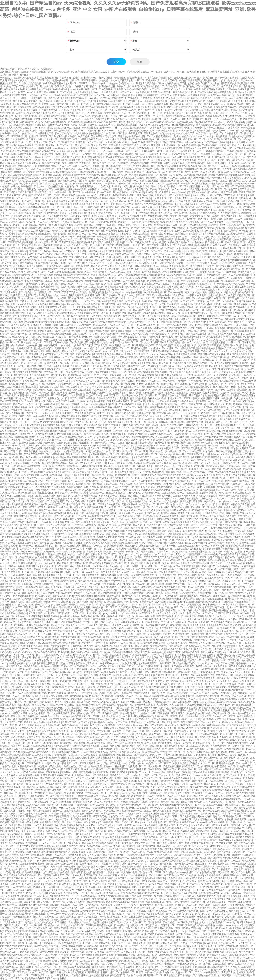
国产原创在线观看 (229, 110)
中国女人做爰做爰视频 (95, 340)
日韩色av (62, 961)
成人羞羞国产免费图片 (214, 805)
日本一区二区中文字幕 (144, 481)
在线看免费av (51, 608)
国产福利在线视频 (209, 145)
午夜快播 (92, 189)
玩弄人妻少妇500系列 (180, 775)
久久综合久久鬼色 (89, 493)
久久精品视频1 (65, 219)
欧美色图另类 (244, 917)
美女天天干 (87, 178)
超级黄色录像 (142, 307)
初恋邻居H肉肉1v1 (110, 663)
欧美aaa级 (21, 428)
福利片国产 (149, 949)
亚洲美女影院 (40, 166)
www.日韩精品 (173, 254)
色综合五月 (25, 398)
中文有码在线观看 (217, 95)
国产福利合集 (163, 478)
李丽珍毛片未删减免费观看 (241, 228)
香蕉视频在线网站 (76, 98)
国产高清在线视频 (146, 552)
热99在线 (95, 746)
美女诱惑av (127, 396)
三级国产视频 (84, 702)
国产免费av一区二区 (128, 343)
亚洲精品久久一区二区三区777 (64, 575)
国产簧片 (175, 343)
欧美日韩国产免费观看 (227, 613)
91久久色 (16, 257)
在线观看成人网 (229, 139)
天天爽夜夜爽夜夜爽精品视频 (237, 475)
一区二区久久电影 (18, 978)
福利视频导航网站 (173, 484)
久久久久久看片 (125, 716)
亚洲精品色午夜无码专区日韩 (132, 304)
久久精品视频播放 (218, 619)
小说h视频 (27, 369)
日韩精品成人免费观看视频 (217, 240)
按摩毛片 (179, 669)
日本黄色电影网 (211, 139)
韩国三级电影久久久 (48, 363)
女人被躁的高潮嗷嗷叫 (127, 357)
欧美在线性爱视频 (221, 711)
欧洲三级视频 (39, 195)
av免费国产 (78, 86)
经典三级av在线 (101, 116)
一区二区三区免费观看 (84, 764)
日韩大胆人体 (204, 917)
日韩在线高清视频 (246, 796)
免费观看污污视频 (53, 245)
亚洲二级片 (149, 451)
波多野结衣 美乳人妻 (32, 513)
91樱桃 (171, 242)
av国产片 (184, 225)
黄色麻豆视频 (63, 560)
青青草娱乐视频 (208, 431)
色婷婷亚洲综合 (61, 640)
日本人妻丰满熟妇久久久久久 (237, 178)
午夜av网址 (250, 278)
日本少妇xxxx (41, 187)
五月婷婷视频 (56, 628)
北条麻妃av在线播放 (108, 154)
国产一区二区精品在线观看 (205, 734)
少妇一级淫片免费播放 (228, 78)
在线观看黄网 (84, 328)
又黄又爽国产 (113, 269)
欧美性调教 (157, 163)
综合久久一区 (66, 731)
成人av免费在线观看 (180, 778)
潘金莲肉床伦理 (192, 652)
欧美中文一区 (7, 216)
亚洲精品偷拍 (125, 160)
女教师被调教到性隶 (158, 216)
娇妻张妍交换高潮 (43, 119)
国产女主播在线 (185, 122)
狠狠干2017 (157, 967)
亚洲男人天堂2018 (66, 169)
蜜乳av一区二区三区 (90, 151)
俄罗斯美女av (216, 293)
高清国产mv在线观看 (125, 684)
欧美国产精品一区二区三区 (76, 722)
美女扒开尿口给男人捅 (74, 195)
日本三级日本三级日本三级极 (19, 192)
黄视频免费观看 (219, 746)
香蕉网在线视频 (59, 393)
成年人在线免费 (99, 819)
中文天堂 (206, 855)
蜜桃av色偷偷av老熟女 (57, 351)
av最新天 (69, 628)
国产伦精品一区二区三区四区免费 (88, 640)
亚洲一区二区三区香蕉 (12, 136)
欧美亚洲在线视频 (242, 493)
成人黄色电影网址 (131, 363)
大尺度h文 (40, 793)
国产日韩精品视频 (229, 134)
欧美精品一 (96, 728)
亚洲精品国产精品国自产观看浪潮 (174, 481)
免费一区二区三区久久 (79, 83)
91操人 (143, 257)
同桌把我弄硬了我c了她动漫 (38, 101)
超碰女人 (217, 817)
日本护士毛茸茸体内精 (152, 248)
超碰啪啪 (41, 696)
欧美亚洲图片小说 (230, 346)
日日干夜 (34, 590)
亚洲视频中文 (26, 431)
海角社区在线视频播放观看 (56, 131)
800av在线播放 (8, 758)
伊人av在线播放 (70, 369)
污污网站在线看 (15, 587)
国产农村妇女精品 (147, 890)
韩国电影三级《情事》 (34, 834)
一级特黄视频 (29, 493)
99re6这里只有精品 (76, 658)
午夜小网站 (224, 213)
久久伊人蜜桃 (207, 266)
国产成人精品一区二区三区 (106, 163)
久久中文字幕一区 (242, 914)
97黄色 (71, 555)
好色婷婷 (42, 766)
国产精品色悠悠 (195, 366)
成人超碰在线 (161, 637)
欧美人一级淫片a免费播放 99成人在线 (160, 549)
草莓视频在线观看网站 (235, 337)
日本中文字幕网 (103, 104)
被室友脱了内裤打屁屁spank (150, 281)
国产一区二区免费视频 (122, 454)
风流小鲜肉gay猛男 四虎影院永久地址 (52, 390)
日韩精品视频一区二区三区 (49, 396)
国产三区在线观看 (71, 769)
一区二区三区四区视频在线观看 (17, 242)
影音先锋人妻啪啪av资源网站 (100, 219)
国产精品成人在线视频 (187, 348)
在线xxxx (225, 393)
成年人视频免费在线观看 (76, 519)
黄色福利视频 (74, 557)
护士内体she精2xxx (204, 390)
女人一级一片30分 (88, 222)
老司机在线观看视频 (24, 263)
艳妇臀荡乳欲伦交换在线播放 (16, 151)
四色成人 (147, 596)
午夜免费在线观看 (29, 381)
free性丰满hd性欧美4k (134, 228)
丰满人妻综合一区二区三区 (200, 613)
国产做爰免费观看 (80, 819)
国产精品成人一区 (215, 242)
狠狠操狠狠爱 (135, 393)
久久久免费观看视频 (113, 546)
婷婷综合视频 (106, 693)
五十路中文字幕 (17, 937)
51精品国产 (41, 555)
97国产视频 (179, 811)
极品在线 (143, 899)
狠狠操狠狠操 (159, 728)
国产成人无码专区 (212, 178)
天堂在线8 (29, 490)
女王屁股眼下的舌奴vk (25, 148)
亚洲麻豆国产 (178, 713)
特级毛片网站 (170, 867)
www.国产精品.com (214, 437)
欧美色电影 (136, 431)
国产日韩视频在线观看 (183, 478)
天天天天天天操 (200, 846)
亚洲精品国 (176, 557)
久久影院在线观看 (156, 287)
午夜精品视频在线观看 (33, 440)
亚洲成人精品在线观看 (204, 761)
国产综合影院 (212, 83)
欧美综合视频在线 (49, 731)
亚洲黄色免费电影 (186, 125)
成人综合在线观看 (236, 234)
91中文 (78, 284)
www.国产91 (39, 128)
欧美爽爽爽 (206, 307)
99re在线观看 (119, 790)
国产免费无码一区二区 (135, 766)
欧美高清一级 (138, 507)
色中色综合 (80, 125)
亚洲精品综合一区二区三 (171, 578)
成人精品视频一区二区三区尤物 (160, 210)
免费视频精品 (100, 784)
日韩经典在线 (33, 204)
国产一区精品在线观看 (244, 628)
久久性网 (25, 525)
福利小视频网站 (124, 219)
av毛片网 (185, 248)
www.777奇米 (121, 802)
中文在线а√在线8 (52, 725)
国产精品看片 (64, 814)
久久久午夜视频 (141, 92)
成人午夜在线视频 (104, 893)
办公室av (176, 566)
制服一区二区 (8, 743)
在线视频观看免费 (150, 340)
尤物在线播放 (192, 537)
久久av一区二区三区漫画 (123, 643)
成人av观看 (92, 613)
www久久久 (126, 290)
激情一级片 (41, 201)
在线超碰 (28, 351)
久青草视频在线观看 (186, 655)
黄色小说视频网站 (170, 896)
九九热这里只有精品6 (197, 251)
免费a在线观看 (234, 719)
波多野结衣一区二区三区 (44, 366)
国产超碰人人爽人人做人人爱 (171, 949)
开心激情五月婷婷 (169, 920)
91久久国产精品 (149, 319)
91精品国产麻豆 (176, 142)
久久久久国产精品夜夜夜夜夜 (169, 369)
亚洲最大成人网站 (22, 537)
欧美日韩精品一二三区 (107, 699)
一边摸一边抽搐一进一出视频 (138, 566)
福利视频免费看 (31, 387)
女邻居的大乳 (85, 581)
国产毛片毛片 (102, 643)
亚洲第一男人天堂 (184, 390)
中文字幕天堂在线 (234, 222)
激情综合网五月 (148, 937)
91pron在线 (187, 640)
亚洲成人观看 (235, 95)
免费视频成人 (182, 731)
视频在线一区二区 (113, 649)
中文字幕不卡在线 (66, 401)
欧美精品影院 (139, 749)
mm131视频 (89, 348)
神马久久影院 (122, 128)
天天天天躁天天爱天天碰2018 (29, 531)
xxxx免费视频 (103, 98)
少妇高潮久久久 (119, 119)
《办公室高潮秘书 (126, 911)
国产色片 (24, 870)
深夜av (123, 434)
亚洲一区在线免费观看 (31, 443)
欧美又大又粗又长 (33, 719)
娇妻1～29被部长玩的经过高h (70, 451)
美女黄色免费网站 (67, 384)
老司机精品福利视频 (32, 228)
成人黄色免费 (160, 198)
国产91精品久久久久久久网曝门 (126, 210)
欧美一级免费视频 (203, 107)
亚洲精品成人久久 (80, 920)
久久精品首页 (31, 86)
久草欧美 (195, 443)
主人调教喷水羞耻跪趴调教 (81, 537)
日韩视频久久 (89, 937)
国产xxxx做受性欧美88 (56, 260)
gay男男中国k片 (72, 499)
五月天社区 (217, 522)
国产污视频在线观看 (90, 846)
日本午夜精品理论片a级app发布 (60, 237)
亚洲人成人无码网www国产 (188, 78)
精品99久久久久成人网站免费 (63, 846)
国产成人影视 (124, 502)
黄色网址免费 (20, 372)
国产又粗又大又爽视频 (158, 507)
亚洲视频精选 (160, 640)
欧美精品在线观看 (96, 401)
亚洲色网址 (220, 151)
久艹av (82, 101)
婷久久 (208, 531)
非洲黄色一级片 (91, 375)
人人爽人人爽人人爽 (67, 151)
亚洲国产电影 (53, 949)
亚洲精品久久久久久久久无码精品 (113, 572)
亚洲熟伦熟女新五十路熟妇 (140, 443)
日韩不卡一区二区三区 (172, 925)
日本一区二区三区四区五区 (234, 113)
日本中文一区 (25, 390)
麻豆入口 (151, 401)
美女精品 (237, 737)
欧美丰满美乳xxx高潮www (127, 260)
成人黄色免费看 (175, 275)
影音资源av (204, 881)
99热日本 (74, 861)
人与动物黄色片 (46, 923)
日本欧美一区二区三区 (66, 101)
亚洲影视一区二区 (154, 976)
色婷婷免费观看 (34, 346)
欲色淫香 (193, 708)
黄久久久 (216, 722)
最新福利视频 (108, 973)
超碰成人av (202, 923)
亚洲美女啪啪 (180, 663)
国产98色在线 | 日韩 (51, 475)
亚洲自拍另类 (219, 157)
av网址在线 (34, 593)
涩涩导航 (52, 216)
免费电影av (234, 596)
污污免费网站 (203, 428)
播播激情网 (172, 587)
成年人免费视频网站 (138, 964)
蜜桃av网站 (183, 181)
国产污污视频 (187, 287)
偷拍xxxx (239, 331)
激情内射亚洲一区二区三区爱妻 (197, 151)
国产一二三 (80, 752)
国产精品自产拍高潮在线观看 (101, 86)
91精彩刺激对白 (164, 295)
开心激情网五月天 (236, 157)
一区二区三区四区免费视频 (227, 181)
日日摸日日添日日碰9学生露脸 (161, 269)
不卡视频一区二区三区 (71, 675)
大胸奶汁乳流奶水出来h (145, 231)
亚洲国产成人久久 (36, 310)
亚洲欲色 (241, 195)
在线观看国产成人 (55, 784)
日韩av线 (91, 98)
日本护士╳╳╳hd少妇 (67, 493)
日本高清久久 (139, 943)
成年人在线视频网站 (224, 531)
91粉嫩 (47, 602)
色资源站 (225, 363)
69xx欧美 (186, 184)
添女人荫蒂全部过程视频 (238, 122)
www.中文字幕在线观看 (162, 655)
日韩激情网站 (51, 887)
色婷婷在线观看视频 (123, 195)
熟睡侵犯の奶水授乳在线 (104, 275)
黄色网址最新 (135, 814)
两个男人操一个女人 (72, 422)
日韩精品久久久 (17, 222)
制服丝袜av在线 (133, 172)
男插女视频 (32, 843)
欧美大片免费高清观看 (94, 460)
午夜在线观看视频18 (28, 522)
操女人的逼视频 (39, 572)
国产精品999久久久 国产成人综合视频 (141, 145)
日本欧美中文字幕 (146, 413)
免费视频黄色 (103, 119)
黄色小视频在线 (165, 260)
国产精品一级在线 (117, 216)
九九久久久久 (244, 758)
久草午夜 (171, 148)
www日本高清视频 (65, 705)
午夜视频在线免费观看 (190, 269)
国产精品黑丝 (105, 525)
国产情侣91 (19, 284)
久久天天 (18, 608)
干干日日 (209, 328)
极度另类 (246, 410)
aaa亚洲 (22, 357)
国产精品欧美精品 (117, 366)
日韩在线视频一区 (183, 719)
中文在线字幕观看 (210, 393)
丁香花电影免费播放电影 (241, 546)
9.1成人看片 (62, 337)
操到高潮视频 (148, 625)
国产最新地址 (172, 248)
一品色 (140, 460)
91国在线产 (134, 142)
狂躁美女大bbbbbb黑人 (13, 172)
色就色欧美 (185, 201)
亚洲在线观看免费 (23, 107)
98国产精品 (169, 940)
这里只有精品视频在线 (137, 546)
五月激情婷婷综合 (119, 772)
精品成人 (53, 201)
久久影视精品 (26, 510)
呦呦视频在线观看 (42, 811)
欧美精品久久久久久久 (231, 101)
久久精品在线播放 (241, 166)
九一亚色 (214, 134)
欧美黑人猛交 (231, 507)
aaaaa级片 (147, 758)
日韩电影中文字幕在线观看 (102, 198)
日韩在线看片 (145, 98)
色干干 (181, 83)
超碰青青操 (50, 449)
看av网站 (164, 516)
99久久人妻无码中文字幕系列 (141, 449)
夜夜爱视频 (38, 619)
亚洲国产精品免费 (225, 819)
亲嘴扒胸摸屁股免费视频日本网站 (62, 428)
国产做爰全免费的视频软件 (14, 407)
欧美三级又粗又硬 (189, 681)
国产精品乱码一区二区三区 (92, 95)
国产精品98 (50, 925)
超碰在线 (128, 652)
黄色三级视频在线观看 (47, 469)
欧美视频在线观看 (149, 181)
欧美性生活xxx (23, 690)
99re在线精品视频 (54, 499)
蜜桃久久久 (80, 110)
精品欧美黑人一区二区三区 (156, 284)
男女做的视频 (243, 419)
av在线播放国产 (212, 973)
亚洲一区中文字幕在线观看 (159, 116)
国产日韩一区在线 (60, 222)
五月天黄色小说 (65, 669)
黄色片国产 (136, 772)
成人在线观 (99, 581)
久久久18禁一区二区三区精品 (109, 319)
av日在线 (128, 189)
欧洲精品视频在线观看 (244, 240)
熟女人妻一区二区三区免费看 (156, 298)
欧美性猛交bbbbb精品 (163, 313)
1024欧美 (156, 563)
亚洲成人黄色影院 (124, 178)
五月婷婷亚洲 (13, 248)
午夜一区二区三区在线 (99, 125)
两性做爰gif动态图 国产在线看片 (118, 381)
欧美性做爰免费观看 (11, 834)
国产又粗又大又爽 (138, 493)
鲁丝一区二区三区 (170, 693)
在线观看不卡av (49, 287)
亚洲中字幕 (196, 240)
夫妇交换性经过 (142, 187)
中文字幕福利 (202, 231)
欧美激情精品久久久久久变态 (192, 148)
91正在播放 (83, 534)
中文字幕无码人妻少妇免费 (154, 222)
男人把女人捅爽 (175, 425)
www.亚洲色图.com (172, 272)
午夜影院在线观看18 (186, 737)
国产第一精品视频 (75, 549)
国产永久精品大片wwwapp (57, 410)
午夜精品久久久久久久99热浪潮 (201, 849)
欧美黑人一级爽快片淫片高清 (99, 225)
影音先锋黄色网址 (80, 148)
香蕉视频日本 (32, 504)
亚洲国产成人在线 (164, 852)
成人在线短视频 (17, 393)
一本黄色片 (133, 905)
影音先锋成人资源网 (95, 425)
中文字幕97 (202, 134)
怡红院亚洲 (19, 404)
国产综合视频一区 (56, 316)
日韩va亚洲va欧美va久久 (200, 516)
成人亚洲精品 (183, 437)
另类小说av (26, 549)
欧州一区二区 (208, 764)
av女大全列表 (136, 672)
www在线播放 (121, 734)
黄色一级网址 (16, 116)
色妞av (128, 649)
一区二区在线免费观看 (60, 802)
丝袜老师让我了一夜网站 (61, 125)
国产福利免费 (102, 378)
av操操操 (162, 142)
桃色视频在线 (80, 334)
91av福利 (103, 189)
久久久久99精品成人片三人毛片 (103, 522)
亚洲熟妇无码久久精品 (100, 181)
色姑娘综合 (19, 204)
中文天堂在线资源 (245, 531)
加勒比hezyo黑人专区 (194, 198)
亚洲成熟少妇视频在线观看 (132, 136)
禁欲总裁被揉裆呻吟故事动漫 (84, 946)
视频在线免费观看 (82, 390)
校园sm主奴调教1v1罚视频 (114, 142)
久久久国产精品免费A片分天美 (222, 878)
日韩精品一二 (121, 925)
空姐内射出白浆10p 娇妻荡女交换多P (219, 519)
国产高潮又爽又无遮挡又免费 (28, 425)
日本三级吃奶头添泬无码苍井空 (215, 708)
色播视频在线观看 (163, 740)
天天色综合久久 (79, 157)
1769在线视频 (7, 905)
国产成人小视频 (104, 284)
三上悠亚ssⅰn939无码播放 (85, 887)
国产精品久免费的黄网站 (53, 543)
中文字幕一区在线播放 (157, 834)
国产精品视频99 (186, 728)
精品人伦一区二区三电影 (220, 569)
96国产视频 (72, 466)
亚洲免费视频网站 (178, 328)
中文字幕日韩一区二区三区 (158, 95)
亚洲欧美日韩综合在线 (198, 163)
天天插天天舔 (97, 201)
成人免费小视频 (143, 198)
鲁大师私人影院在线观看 (19, 128)
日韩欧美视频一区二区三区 (155, 151)
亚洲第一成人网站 (121, 437)
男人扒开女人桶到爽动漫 (174, 622)
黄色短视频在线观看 (234, 440)
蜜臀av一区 (137, 837)
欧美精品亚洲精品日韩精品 (111, 628)
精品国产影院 (235, 766)
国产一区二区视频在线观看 (241, 148)
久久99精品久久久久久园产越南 (88, 940)
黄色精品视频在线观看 (239, 354)
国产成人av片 (76, 340)
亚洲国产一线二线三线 (244, 237)
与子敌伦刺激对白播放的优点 (63, 766)
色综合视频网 (160, 242)
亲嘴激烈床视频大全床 (157, 104)
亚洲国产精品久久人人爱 (223, 908)
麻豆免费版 (249, 552)
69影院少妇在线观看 (207, 496)
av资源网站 (180, 855)
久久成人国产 (225, 849)
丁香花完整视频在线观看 (61, 463)
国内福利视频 (61, 407)
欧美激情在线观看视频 (141, 175)
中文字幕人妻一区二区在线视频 (111, 313)
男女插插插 (148, 83)
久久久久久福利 (61, 878)
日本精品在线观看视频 (65, 95)
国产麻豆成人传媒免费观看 (218, 799)
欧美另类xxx (126, 457)
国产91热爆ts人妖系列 (242, 490)
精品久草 (145, 713)
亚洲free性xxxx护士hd (104, 184)
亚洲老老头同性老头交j (133, 908)
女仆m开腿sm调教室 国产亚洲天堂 (195, 958)
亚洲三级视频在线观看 (208, 887)
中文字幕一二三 (147, 125)
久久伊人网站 (245, 145)
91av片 (205, 187)
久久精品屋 (61, 298)
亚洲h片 (22, 290)
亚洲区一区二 (38, 525)
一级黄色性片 (120, 110)
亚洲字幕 (198, 743)
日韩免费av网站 (230, 540)
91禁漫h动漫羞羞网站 (169, 184)
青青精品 (236, 393)
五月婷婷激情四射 (46, 852)
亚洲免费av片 (153, 81)
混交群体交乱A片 (209, 493)
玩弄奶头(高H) (132, 89)
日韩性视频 (237, 278)
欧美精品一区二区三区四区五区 (128, 104)
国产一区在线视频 (220, 566)
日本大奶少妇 (11, 790)
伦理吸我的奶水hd (89, 187)
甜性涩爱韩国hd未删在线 (13, 113)
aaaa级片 (195, 248)
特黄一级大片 (106, 248)
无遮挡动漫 (70, 702)
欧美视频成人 (36, 354)
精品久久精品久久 (222, 914)
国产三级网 (59, 381)
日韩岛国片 (12, 443)
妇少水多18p (241, 398)
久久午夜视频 (31, 110)
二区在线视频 (11, 210)
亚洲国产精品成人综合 (218, 825)
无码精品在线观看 (181, 507)
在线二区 (102, 764)
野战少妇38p (244, 139)
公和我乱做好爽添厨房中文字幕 (216, 348)
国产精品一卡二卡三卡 (219, 166)
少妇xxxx (29, 661)
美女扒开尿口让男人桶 (34, 316)
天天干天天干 (169, 749)
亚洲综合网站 (95, 590)
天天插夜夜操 (75, 213)
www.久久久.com (195, 260)
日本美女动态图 (60, 231)
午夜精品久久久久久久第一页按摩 (108, 134)
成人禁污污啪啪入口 (158, 422)
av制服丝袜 (69, 440)
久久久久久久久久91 (24, 134)
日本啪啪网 (183, 210)
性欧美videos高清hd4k (142, 637)
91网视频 (75, 178)
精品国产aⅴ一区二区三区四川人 (82, 625)
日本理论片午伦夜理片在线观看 (205, 469)
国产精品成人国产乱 (33, 178)
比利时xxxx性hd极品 (98, 478)
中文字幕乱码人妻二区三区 (242, 172)
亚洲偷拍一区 (216, 251)
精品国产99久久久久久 (122, 817)
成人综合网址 (133, 319)
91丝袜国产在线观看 (220, 787)
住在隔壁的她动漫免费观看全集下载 (231, 307)
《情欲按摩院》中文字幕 (157, 666)
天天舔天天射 (64, 728)
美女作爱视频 (36, 372)
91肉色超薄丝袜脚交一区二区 (217, 422)
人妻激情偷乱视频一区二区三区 (142, 628)
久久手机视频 (154, 257)
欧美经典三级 (246, 293)
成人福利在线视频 (199, 787)
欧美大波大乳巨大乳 (128, 937)
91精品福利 (209, 451)
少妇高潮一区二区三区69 (127, 151)
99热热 (231, 151)
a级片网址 (9, 867)
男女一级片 (50, 443)
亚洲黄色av (6, 537)
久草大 (22, 449)
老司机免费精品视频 (135, 287)
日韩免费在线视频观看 (244, 169)
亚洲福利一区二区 (81, 131)
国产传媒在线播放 (47, 434)
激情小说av (54, 263)
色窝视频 (126, 207)
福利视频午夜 (18, 346)
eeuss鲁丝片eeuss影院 (223, 154)
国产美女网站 (224, 678)
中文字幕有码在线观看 (46, 510)
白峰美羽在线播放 (140, 416)
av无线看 (128, 187)
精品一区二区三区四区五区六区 (95, 631)
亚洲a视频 (115, 746)
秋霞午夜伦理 (69, 416)
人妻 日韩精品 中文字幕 (135, 675)
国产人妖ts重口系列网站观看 (154, 343)
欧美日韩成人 (33, 566)
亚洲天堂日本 (245, 272)
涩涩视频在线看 (243, 295)
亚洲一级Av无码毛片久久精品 (143, 864)
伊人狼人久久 (23, 81)
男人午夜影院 (187, 666)
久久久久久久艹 (164, 110)
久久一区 (97, 390)
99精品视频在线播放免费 (182, 428)
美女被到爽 (145, 828)
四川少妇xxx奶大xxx (107, 622)
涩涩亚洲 (117, 451)
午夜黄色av (162, 784)
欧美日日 (14, 301)
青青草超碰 (66, 78)
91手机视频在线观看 (166, 575)
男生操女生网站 (8, 522)
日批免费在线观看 (90, 575)
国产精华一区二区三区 (29, 384)
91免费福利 (189, 484)
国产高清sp (139, 699)
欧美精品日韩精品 (170, 457)
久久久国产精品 (54, 440)
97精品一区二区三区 (151, 89)
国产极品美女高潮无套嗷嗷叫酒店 (223, 466)
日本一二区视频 (221, 504)
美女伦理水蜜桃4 (105, 684)
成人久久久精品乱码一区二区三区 (159, 822)
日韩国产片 (54, 769)
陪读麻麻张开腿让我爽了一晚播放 (39, 225)
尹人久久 (91, 101)
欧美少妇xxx (7, 784)
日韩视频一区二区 (200, 507)
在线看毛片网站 (95, 552)
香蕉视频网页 (118, 976)
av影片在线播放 (149, 366)
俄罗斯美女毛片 (135, 122)
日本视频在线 (195, 313)
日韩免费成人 (200, 628)
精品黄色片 (63, 563)
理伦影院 (119, 89)
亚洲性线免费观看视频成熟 (23, 260)
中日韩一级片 (245, 684)
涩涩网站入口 (101, 210)
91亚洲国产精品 (178, 637)
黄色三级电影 (40, 334)
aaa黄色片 (144, 584)
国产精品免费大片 (30, 475)
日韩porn (97, 328)
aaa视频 (133, 110)
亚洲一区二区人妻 (228, 755)
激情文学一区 (212, 119)
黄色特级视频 (232, 481)
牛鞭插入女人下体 (39, 89)
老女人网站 (151, 743)
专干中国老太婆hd (244, 351)
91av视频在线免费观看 (53, 404)
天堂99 (223, 145)
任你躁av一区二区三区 (60, 166)
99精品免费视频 (240, 678)
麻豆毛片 (171, 122)
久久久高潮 (46, 198)
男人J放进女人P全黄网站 (243, 625)
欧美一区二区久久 (133, 451)
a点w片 (197, 805)
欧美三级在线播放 (165, 437)
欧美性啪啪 (210, 502)
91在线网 (15, 440)
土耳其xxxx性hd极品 (24, 519)
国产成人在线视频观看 (225, 272)
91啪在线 (174, 378)
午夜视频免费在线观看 (227, 472)
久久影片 (219, 122)
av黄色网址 (92, 658)
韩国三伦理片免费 (146, 643)
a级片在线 (54, 325)
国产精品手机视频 (240, 357)
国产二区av (97, 560)
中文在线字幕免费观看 (101, 407)
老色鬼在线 (120, 78)
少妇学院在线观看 (58, 605)
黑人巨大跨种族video (226, 316)
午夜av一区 (113, 852)
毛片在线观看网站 (46, 169)
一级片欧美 (107, 151)
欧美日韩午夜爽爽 (82, 434)
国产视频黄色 (176, 646)
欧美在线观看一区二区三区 (22, 319)
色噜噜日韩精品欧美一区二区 (176, 322)
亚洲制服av (113, 95)
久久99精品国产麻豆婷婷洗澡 (171, 131)
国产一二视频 (54, 195)
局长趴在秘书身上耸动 (40, 234)
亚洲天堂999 (124, 743)
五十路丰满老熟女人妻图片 (129, 557)
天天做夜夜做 (48, 552)
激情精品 (232, 902)
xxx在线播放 (90, 525)
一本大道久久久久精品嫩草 (176, 734)
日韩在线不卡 (41, 758)
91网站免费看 (189, 616)
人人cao (192, 487)
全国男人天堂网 (64, 593)
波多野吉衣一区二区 (21, 334)
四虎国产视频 (7, 219)
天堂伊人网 (109, 463)
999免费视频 (116, 346)
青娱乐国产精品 (243, 163)
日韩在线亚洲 (104, 487)
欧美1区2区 (63, 216)
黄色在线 (206, 870)
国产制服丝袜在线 (154, 537)
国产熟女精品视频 (102, 655)
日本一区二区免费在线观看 (45, 649)
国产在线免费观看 (79, 343)
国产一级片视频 (213, 434)
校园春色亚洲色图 (175, 263)
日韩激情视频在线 (199, 384)
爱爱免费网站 (183, 940)
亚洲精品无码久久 (216, 404)
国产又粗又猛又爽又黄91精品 (35, 231)
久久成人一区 (53, 976)
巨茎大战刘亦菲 (114, 599)
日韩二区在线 (152, 513)
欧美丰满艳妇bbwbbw (56, 375)
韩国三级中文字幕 (207, 284)
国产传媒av (62, 663)
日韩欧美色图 (16, 351)
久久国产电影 (137, 192)
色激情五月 (213, 101)
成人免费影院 (82, 134)
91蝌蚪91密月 (132, 961)
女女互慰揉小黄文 (68, 287)
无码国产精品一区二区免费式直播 (50, 160)
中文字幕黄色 (89, 192)
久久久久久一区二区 (202, 684)
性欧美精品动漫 (111, 328)
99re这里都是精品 (151, 622)
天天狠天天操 (60, 234)
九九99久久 (159, 98)
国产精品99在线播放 (144, 331)
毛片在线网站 (25, 166)
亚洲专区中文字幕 (57, 378)
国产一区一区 (83, 113)
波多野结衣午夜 (138, 690)
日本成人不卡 (123, 605)
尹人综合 (110, 940)
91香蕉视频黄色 (214, 116)
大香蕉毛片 (180, 475)
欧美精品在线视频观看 (140, 372)
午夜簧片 (114, 107)
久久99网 (25, 649)
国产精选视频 (134, 896)
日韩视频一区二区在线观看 (135, 808)
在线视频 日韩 (235, 225)
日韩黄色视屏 (89, 696)
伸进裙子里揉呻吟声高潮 (145, 649)
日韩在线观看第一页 (35, 401)
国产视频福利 (197, 690)
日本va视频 (67, 528)
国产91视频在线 (61, 899)
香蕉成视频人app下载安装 (184, 351)
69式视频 (232, 702)
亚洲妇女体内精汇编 (199, 663)
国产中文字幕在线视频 (99, 437)
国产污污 (185, 293)
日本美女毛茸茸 (182, 360)
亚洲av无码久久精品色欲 (200, 304)
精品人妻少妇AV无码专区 (104, 266)
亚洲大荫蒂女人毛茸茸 (106, 484)
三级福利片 (46, 522)
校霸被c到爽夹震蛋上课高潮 (105, 290)
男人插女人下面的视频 (140, 496)
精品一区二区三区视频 (59, 690)
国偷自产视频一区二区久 (128, 822)
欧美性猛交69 (11, 970)
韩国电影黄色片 (142, 160)
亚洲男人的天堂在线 (120, 513)
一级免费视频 (245, 119)
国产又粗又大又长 (33, 237)
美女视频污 (223, 396)
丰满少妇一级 (91, 78)
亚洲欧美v (246, 502)
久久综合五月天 (225, 86)
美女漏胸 (124, 466)
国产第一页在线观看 (226, 390)
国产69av (149, 852)
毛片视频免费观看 (233, 575)
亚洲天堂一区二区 (33, 608)
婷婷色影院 (97, 113)
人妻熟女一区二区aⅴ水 (41, 95)
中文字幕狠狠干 (68, 796)
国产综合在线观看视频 (217, 142)
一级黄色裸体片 (171, 502)
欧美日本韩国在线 (194, 275)
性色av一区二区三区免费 (192, 587)
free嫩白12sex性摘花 (157, 543)
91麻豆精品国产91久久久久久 (241, 513)
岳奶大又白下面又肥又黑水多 (108, 166)
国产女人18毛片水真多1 (73, 599)
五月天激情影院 (115, 257)
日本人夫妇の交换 (20, 325)
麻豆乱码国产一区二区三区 (242, 752)
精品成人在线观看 (170, 861)
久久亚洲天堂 (85, 325)
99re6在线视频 (50, 181)
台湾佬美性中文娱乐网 (240, 136)
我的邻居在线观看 (204, 122)
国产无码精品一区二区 (110, 228)
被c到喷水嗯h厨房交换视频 (223, 610)
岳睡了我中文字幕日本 (216, 690)
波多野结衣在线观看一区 (53, 504)
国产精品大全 (143, 719)
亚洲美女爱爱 (164, 722)
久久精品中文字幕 (51, 163)
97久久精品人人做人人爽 (155, 172)
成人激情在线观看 (111, 207)
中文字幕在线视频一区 (155, 293)
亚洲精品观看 (227, 287)
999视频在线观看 (91, 160)
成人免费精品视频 (74, 711)
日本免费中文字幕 (120, 637)
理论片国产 (175, 640)
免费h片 (175, 666)
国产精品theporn (195, 475)
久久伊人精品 (36, 613)
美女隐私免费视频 (64, 284)
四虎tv (124, 875)
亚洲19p (154, 189)
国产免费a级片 (145, 148)
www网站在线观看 (186, 923)
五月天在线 (224, 357)
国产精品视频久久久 (55, 98)
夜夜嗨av (131, 552)
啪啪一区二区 (168, 469)
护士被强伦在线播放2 (110, 316)
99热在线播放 (177, 705)
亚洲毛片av (50, 228)
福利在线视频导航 (171, 145)
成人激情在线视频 (115, 157)
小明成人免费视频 (91, 304)
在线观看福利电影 (156, 878)
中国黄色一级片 (152, 169)
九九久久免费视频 (138, 278)
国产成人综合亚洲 (228, 198)
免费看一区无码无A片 (225, 961)
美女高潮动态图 (34, 139)
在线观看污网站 (142, 425)
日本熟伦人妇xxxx (187, 401)
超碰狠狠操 (34, 849)
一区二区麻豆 (142, 325)
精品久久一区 (111, 466)
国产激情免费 (11, 870)
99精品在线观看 (134, 293)
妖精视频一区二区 (124, 696)
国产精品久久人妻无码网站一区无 (183, 325)
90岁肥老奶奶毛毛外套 (214, 228)
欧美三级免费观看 (217, 148)
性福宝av (214, 187)
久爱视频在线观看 (138, 884)
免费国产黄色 (26, 728)
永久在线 (36, 496)
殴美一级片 (123, 923)
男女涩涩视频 (129, 148)
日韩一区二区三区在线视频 (202, 92)
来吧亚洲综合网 (35, 428)
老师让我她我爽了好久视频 (56, 872)
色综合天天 (67, 752)
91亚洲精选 (135, 284)
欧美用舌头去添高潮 (135, 354)
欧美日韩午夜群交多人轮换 (212, 354)
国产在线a (162, 499)
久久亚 (239, 478)
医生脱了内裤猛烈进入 (174, 257)
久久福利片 (226, 628)
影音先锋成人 (208, 808)
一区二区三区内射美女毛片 (106, 234)
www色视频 (19, 752)
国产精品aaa (218, 814)
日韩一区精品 (161, 175)
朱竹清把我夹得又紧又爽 (158, 192)
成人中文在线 (249, 181)
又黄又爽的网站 (68, 602)
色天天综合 (193, 834)
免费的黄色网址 (236, 322)
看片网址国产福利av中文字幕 (106, 148)
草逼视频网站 (172, 884)
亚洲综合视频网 (106, 843)
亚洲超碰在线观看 (55, 301)
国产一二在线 (75, 525)
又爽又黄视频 (161, 301)
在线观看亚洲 (205, 245)
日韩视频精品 (92, 905)
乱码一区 (52, 914)
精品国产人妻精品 (162, 490)
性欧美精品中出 (194, 964)
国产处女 (45, 387)
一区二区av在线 (162, 522)
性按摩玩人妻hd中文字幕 (44, 746)
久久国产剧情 (74, 596)
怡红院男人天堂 (96, 251)
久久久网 (163, 460)
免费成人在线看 (25, 348)
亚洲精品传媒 (223, 772)
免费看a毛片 (197, 234)
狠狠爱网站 (58, 437)
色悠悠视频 (249, 534)
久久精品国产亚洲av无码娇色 (181, 86)
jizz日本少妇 (97, 681)
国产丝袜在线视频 (111, 846)
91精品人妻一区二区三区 (105, 608)
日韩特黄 (216, 207)
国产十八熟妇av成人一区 (50, 708)
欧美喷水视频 (122, 778)
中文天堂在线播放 (239, 142)
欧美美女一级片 (151, 896)
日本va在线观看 (97, 805)
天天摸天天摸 (228, 973)
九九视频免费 (228, 216)
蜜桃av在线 (97, 555)
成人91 (175, 316)
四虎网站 (120, 475)
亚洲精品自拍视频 (221, 855)
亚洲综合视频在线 (215, 781)
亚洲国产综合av (71, 446)
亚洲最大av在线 (35, 313)
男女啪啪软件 (98, 440)
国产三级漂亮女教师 (217, 375)
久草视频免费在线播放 (110, 593)
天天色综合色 (141, 189)
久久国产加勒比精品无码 (147, 201)
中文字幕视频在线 (187, 822)
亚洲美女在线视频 (89, 293)
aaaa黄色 (240, 681)
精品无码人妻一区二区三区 (149, 251)
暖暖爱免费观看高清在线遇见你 (179, 766)
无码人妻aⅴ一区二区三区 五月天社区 (34, 634)
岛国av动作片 (179, 228)
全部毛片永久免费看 (235, 884)
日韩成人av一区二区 (82, 245)
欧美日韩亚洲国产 (129, 681)
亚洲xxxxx (95, 92)
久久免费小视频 (100, 566)
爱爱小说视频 (48, 593)
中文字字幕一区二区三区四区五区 (113, 428)
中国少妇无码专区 (194, 142)
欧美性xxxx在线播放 (155, 275)
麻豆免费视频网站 (218, 175)
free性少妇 (190, 263)
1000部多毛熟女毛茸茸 (178, 472)
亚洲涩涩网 (200, 719)
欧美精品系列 (136, 722)
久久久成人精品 (229, 119)
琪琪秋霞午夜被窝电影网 (119, 231)
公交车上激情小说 (228, 81)
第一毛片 (220, 808)
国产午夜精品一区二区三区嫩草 (201, 172)
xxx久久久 (39, 949)
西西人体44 (97, 131)
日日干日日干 (80, 478)
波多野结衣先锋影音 (174, 163)
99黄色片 (25, 301)
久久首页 (110, 357)
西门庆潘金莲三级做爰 (16, 254)
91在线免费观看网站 (125, 413)
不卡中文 (5, 295)
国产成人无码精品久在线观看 (81, 502)
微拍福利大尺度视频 (214, 952)
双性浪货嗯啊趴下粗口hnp (142, 784)
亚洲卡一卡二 (107, 128)
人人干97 (120, 893)
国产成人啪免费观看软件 (129, 404)
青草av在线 (114, 831)
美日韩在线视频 (169, 513)
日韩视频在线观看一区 (187, 337)
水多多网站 (94, 587)
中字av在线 (218, 481)
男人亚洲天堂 (202, 908)
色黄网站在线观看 (129, 154)
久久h (33, 169)
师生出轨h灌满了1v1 (138, 78)
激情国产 (47, 899)
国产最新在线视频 (29, 451)
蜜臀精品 (201, 125)
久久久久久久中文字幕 (37, 973)
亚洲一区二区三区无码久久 (91, 269)
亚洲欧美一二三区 (107, 828)
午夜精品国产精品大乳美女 (80, 934)
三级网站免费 (233, 890)
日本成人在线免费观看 (207, 287)
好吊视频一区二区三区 (103, 360)
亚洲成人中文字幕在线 (52, 154)
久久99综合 (215, 590)
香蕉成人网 (144, 563)
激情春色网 (210, 396)
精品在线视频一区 (169, 204)
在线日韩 (64, 507)
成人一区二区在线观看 (45, 219)
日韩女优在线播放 (232, 290)
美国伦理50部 (109, 304)
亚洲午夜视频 (25, 581)
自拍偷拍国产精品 (172, 793)
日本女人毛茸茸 (84, 784)
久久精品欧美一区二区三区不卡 (80, 240)
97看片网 (169, 251)
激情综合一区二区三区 (192, 693)
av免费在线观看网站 (111, 375)
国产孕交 (115, 719)
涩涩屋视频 (233, 369)
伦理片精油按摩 (17, 843)
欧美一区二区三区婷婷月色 (99, 89)
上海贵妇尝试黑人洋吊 (51, 210)
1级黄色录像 (43, 902)
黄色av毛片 (92, 316)
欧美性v (4, 301)
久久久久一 (105, 139)
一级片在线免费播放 (166, 83)
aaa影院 (216, 216)
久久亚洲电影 (204, 254)
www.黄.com (57, 490)
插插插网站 (242, 263)
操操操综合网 (231, 293)
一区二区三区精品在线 (56, 340)
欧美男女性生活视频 (113, 855)
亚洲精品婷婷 (16, 940)
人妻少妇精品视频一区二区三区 (237, 201)
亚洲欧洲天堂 (75, 375)
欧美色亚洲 (40, 790)
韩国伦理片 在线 (61, 522)
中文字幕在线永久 (206, 678)
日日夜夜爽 (128, 269)
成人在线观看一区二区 (46, 242)
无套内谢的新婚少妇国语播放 (212, 766)
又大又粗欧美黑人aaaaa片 (146, 457)
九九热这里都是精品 (15, 457)
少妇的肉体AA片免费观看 (41, 298)
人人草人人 (41, 122)
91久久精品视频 (105, 778)
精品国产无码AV (99, 858)
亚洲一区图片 (131, 257)
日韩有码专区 (104, 192)
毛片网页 (80, 610)
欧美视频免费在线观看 (185, 213)
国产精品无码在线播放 (118, 499)
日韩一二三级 (75, 481)
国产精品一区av (121, 431)
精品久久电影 (158, 610)
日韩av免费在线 (24, 219)
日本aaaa (22, 593)
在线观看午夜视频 (217, 225)
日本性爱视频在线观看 (124, 631)
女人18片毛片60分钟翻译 (101, 419)
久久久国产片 (111, 681)
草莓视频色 (31, 189)
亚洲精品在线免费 (184, 231)
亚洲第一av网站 (194, 811)
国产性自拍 (115, 378)
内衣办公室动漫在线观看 (137, 166)
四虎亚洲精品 (8, 184)
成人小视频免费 (110, 457)
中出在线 (194, 393)
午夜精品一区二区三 (41, 672)
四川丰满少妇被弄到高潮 (163, 166)
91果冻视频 (80, 731)
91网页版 (202, 560)
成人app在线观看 (30, 257)
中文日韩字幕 (73, 404)
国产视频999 (195, 178)
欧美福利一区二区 (76, 740)
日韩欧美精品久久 (64, 134)
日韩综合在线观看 (64, 943)
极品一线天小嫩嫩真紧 (199, 937)
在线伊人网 (244, 702)
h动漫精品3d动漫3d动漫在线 (192, 166)
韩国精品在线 (90, 693)
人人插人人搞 (31, 481)
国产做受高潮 (91, 213)
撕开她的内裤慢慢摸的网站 (201, 637)
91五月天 (13, 510)
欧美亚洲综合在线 (38, 184)
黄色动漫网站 (55, 790)
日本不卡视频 (7, 240)
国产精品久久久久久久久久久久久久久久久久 (143, 107)
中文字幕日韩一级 (122, 139)
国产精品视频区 (165, 419)
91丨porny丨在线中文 (110, 613)
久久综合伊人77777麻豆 (63, 540)
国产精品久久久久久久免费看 (178, 89)
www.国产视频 (20, 340)
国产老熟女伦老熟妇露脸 (169, 625)
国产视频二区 (188, 207)
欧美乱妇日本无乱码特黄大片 (166, 440)
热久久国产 (130, 970)
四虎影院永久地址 (45, 192)
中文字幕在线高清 (157, 128)
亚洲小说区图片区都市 (96, 145)
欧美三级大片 (7, 78)
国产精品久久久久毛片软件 (190, 242)
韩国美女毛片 (170, 769)
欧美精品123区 (149, 142)
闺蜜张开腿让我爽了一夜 (82, 231)
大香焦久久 (85, 163)
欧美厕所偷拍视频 (173, 599)
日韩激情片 (103, 908)
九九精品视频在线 (168, 319)
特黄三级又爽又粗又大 (229, 537)
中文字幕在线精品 (222, 204)
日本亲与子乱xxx (20, 678)
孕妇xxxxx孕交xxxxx (51, 446)
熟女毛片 (13, 949)
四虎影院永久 (66, 110)
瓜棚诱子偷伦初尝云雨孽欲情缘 (66, 749)
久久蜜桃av (155, 348)
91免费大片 (6, 725)
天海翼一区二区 (119, 372)
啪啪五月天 (166, 663)
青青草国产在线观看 (215, 234)
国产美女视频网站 (80, 266)
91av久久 (215, 363)
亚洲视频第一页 (237, 269)
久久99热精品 (18, 625)
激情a (40, 260)
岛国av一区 (213, 628)
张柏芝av (89, 260)
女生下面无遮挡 (112, 396)
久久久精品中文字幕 (19, 463)
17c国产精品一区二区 (200, 740)
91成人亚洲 (246, 596)
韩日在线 (5, 375)
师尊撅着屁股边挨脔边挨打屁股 (202, 81)
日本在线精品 (121, 540)
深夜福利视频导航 (91, 616)
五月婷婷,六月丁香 (137, 216)
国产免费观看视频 (155, 934)
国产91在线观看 (198, 569)
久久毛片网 (156, 307)
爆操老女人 (12, 131)
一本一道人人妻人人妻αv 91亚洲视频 (131, 687)
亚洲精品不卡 (232, 599)
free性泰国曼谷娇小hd (134, 764)
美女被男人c (118, 914)
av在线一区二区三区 (104, 245)
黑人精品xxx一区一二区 (229, 343)
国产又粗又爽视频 (221, 428)
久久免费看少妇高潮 (125, 472)
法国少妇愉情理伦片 (128, 584)
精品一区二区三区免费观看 (96, 881)
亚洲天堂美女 (196, 396)
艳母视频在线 (43, 490)
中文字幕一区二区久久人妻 (222, 401)
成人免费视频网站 (9, 549)
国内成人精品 (98, 964)
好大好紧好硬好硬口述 (60, 184)
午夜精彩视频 (224, 443)
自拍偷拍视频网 (96, 157)
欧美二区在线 (27, 890)
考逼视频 (132, 563)
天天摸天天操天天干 (34, 454)
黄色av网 (40, 419)
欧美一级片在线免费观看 (233, 669)
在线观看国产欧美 (54, 513)
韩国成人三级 (11, 793)
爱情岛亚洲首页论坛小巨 (104, 136)
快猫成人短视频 (8, 699)
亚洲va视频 (17, 684)
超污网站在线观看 (59, 89)
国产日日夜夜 (224, 487)
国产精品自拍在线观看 (205, 976)
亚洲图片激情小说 (203, 319)
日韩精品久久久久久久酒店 (103, 337)
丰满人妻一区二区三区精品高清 (184, 398)
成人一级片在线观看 (12, 175)
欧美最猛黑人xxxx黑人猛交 (54, 257)
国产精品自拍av (28, 967)
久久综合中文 (127, 646)
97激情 (136, 658)
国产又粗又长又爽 (138, 619)
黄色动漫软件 (172, 596)
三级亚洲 (40, 145)
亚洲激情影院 (245, 811)
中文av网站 (249, 116)
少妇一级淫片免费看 (125, 384)
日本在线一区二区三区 (135, 422)
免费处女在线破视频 (200, 216)
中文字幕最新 (115, 469)
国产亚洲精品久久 (134, 775)
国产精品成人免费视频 (75, 251)
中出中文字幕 (205, 272)
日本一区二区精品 (114, 131)
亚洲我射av (16, 716)
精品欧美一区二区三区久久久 (171, 796)
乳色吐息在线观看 (13, 110)
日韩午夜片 (115, 145)
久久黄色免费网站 (208, 213)
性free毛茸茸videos (204, 649)
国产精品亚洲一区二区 (244, 852)
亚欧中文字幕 (223, 451)
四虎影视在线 (97, 519)
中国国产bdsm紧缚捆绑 (209, 169)
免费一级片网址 (89, 248)
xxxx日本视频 (83, 555)
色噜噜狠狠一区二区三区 (68, 192)
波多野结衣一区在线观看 (124, 98)
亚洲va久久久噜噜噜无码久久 (21, 434)
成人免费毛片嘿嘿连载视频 (49, 304)
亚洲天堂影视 (151, 134)
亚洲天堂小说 (58, 902)
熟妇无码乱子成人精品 (225, 516)
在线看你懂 (166, 245)
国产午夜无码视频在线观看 (165, 160)
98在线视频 (54, 122)
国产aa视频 (180, 260)
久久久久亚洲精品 (64, 413)
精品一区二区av (186, 749)
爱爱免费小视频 (69, 637)
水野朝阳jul (210, 608)
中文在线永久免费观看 (201, 407)
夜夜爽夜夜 (39, 622)
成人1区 (208, 278)
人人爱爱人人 (91, 928)
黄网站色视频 (106, 78)
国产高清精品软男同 (59, 646)
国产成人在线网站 (76, 316)
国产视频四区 (82, 669)
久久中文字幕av (150, 363)
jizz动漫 (225, 104)
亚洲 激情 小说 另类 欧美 (184, 346)
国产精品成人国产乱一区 (160, 540)
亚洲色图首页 (242, 593)
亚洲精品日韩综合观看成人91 (166, 616)
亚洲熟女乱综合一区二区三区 (117, 92)
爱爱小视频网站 (239, 387)
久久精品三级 (40, 213)
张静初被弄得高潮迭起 (38, 207)
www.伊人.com (179, 366)
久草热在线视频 (106, 696)
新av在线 (182, 304)
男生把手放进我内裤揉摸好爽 (32, 846)
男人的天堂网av (121, 487)
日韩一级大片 (219, 740)
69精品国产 (122, 537)
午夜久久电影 (124, 86)
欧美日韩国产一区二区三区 (234, 734)
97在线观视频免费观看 (72, 295)
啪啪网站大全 (52, 269)
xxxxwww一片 (75, 693)
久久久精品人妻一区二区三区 (183, 431)
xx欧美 (197, 89)
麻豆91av (195, 98)
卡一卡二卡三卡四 (100, 834)
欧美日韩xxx (182, 384)
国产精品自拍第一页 (219, 334)
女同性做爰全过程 (95, 599)
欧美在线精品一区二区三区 (228, 407)
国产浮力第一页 (21, 502)
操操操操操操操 (138, 128)
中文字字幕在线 (41, 104)
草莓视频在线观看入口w (131, 337)
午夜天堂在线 (59, 537)
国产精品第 (19, 943)
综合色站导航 (176, 172)
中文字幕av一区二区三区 (62, 357)
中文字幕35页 (51, 372)
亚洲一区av (12, 322)
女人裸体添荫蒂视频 (209, 346)
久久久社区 (88, 119)
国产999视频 (124, 507)
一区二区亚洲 (249, 528)
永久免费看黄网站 (162, 696)
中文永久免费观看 (218, 666)
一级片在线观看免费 (133, 593)
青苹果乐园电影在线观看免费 (15, 534)
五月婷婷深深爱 (235, 725)
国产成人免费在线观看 (196, 175)
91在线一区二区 (212, 743)
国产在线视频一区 (206, 86)
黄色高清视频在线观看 (233, 160)
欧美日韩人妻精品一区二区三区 (156, 154)
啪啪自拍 (101, 231)
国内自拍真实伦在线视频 (13, 313)
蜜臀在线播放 (182, 240)
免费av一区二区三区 (56, 855)
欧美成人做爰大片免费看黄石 (16, 104)
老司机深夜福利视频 (240, 104)
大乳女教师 (78, 793)
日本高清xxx (225, 493)
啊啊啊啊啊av (248, 213)
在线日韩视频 (121, 284)
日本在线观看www (10, 231)
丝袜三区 (87, 546)
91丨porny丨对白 (176, 334)
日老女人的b (20, 83)
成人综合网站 (203, 522)
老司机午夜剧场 (143, 696)
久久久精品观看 (178, 834)
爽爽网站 (90, 295)
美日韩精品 (76, 563)
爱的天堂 (5, 472)
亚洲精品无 (161, 195)
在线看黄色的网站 (138, 119)
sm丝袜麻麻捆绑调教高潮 (77, 457)
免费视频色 (34, 290)
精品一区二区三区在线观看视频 (74, 360)
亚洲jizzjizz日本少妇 (125, 955)
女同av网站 (116, 566)
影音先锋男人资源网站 (155, 531)
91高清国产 (57, 278)
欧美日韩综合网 (219, 546)
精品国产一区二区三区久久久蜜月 (164, 908)
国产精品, (105, 625)
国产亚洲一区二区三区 (239, 640)
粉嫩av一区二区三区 (159, 493)
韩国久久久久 (26, 793)
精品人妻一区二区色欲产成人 (174, 363)
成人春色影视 (159, 425)
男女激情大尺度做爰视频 (68, 546)
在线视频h (39, 351)
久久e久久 (164, 708)
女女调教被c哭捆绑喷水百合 (122, 237)
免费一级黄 (181, 313)
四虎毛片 (71, 834)
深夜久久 (130, 569)
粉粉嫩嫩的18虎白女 (28, 778)
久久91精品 (65, 346)
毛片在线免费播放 (28, 322)
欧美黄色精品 (13, 831)
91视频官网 (75, 160)
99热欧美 (200, 634)
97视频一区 (238, 487)
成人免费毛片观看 (113, 652)
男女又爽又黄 (55, 519)
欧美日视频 (84, 136)
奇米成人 (46, 566)
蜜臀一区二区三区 (181, 684)
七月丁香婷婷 (52, 610)
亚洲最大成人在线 (198, 192)
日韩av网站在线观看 (237, 89)
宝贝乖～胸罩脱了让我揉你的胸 (20, 293)
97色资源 (5, 187)
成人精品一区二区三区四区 (215, 413)
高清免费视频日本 (33, 175)
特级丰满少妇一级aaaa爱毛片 (109, 708)
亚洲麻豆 (175, 151)
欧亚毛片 (209, 322)
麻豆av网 (101, 295)
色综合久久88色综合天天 (182, 134)
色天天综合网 (71, 210)
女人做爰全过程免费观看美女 (114, 610)
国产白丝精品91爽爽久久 (115, 175)
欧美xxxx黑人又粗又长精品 (47, 416)
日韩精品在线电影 (80, 713)
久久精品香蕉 (18, 560)
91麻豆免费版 (49, 569)
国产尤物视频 (189, 560)
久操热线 (72, 787)
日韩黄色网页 (58, 502)
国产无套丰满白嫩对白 (179, 128)
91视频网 (177, 652)
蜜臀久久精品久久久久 (40, 596)
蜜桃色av (236, 213)
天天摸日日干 (236, 375)
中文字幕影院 (109, 584)
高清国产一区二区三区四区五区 (178, 546)
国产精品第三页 (66, 734)
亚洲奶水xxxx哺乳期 (195, 375)
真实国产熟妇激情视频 (161, 78)
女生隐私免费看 (139, 858)
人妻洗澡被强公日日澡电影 (128, 169)
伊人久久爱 (17, 808)
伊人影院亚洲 (215, 728)
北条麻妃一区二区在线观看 (221, 605)
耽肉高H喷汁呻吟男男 (241, 260)
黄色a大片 (140, 843)
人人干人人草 (77, 351)
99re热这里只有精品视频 (99, 195)
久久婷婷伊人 (97, 534)
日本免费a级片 (203, 711)
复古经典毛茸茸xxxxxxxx (158, 157)
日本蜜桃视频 (115, 189)
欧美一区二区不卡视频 (123, 281)
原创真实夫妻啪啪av (72, 822)
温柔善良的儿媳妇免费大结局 (74, 201)
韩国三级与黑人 (35, 887)
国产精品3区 (238, 675)
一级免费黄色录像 (9, 819)
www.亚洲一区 (227, 187)
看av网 (122, 122)
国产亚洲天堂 (166, 213)
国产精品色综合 (240, 443)
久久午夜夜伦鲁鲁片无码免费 (158, 669)
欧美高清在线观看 (190, 281)
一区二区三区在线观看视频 (83, 896)
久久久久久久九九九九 (159, 316)
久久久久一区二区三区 (18, 366)
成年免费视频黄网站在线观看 (217, 790)
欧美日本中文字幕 (59, 104)
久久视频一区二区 (214, 758)
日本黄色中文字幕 (25, 240)
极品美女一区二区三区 (58, 145)
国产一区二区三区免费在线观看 (80, 154)
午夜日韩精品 (117, 172)
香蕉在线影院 (50, 360)
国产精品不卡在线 (98, 761)
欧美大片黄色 (153, 469)
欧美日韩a (153, 178)
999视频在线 (204, 154)
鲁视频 (132, 490)
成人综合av (194, 543)
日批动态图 (64, 652)
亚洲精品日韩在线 (168, 396)
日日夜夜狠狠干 (227, 419)
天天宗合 (66, 976)
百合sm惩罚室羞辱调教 (41, 407)
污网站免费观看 (44, 640)
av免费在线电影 (190, 145)
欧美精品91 (109, 410)
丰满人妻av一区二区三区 (100, 110)
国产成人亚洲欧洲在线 (179, 195)
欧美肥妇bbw (180, 295)
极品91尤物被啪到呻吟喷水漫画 (62, 172)
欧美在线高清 (142, 646)
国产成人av (33, 787)
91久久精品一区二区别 (12, 189)
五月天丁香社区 (128, 113)
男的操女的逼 (20, 596)
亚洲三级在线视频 (245, 187)
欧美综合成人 (133, 340)
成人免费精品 (144, 490)
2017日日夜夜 (248, 298)
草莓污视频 (238, 870)
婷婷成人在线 (31, 666)
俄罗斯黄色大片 (195, 219)
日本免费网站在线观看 (23, 469)
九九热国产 (207, 98)
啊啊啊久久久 (40, 575)
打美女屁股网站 (92, 481)
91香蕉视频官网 (135, 134)
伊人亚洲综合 (192, 705)
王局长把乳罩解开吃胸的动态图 (86, 307)
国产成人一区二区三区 (195, 584)
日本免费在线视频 (53, 175)
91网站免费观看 (79, 590)
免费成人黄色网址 (208, 419)
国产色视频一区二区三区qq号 (224, 298)
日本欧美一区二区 (233, 219)
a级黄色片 (198, 322)
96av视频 (96, 363)
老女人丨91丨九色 (40, 964)
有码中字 (149, 716)
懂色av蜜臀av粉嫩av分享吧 (151, 237)
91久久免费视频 (74, 348)
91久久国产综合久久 (208, 113)
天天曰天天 (17, 86)
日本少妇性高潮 (60, 566)
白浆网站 (130, 708)
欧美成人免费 (62, 178)
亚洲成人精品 (236, 310)
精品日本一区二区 (166, 125)
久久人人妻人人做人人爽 (212, 340)
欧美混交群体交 (33, 466)
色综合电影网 (146, 301)
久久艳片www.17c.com (228, 502)
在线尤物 (18, 101)
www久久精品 (198, 825)
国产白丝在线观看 (122, 658)
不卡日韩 (240, 301)
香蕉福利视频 (205, 593)
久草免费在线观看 (144, 195)
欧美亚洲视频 (245, 210)
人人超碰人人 (166, 649)
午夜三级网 (7, 531)
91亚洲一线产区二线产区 (241, 802)
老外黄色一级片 (125, 198)
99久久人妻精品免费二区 (62, 142)
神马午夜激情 (29, 328)
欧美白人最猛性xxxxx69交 (29, 825)
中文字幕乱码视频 (56, 834)
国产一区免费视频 (180, 443)
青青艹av (167, 605)
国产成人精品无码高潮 (159, 136)
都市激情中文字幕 (96, 743)
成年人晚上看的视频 (75, 396)
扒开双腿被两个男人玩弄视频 (184, 222)
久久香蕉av (149, 478)
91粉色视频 (70, 867)
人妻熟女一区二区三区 (102, 472)
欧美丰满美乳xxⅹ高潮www (18, 619)
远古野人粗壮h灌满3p (111, 187)
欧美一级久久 (20, 725)
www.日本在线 (180, 192)
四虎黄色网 (186, 502)
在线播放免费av (18, 663)
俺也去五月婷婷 (169, 169)
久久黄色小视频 (37, 713)
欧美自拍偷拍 (116, 101)
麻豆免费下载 (82, 475)
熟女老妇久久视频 (234, 251)
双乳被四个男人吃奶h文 (16, 89)
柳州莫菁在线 (147, 602)
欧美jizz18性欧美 (62, 716)
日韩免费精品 (180, 95)
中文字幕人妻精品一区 (146, 396)
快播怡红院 (41, 263)
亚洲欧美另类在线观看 (49, 331)
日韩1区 (121, 510)
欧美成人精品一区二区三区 (173, 178)
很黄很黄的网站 (66, 569)
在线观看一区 (21, 169)
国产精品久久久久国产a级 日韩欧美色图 (77, 496)
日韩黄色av (219, 940)
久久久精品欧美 (72, 248)
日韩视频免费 (245, 902)
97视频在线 (68, 254)
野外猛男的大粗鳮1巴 (83, 410)
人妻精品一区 (72, 187)
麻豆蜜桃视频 (36, 602)
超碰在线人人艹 (122, 749)
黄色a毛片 (214, 384)
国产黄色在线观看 (95, 952)
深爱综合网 (158, 372)
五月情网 (187, 743)
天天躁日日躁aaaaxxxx (74, 175)
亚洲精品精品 (99, 899)
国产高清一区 (203, 546)
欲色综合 (79, 219)
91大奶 (159, 940)
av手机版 (31, 92)
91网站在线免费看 (139, 608)
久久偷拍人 (28, 584)
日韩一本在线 (99, 83)
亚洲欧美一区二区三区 (87, 142)
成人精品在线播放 (139, 655)
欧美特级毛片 (211, 110)
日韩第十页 (214, 446)
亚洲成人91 (71, 490)
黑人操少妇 (88, 278)
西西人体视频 (203, 207)
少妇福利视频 (127, 799)
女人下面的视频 (94, 351)
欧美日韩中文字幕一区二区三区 (53, 92)
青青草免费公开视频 (178, 407)
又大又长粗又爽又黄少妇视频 (15, 195)
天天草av (96, 457)
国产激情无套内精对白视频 (63, 136)
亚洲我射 (246, 281)
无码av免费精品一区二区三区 (172, 487)
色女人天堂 (63, 746)
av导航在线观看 (66, 113)
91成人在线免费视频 (134, 469)
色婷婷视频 (54, 572)
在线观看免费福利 (86, 237)
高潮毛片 (243, 198)
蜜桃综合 (24, 131)
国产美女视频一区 (67, 181)
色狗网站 (198, 702)
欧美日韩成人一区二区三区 (240, 805)
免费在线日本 (139, 805)
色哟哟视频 (202, 831)
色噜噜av (49, 178)
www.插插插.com (195, 110)
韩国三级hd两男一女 (141, 678)
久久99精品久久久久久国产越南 (27, 375)
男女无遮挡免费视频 (25, 437)
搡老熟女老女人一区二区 (237, 437)
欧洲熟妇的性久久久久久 (221, 295)
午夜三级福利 (156, 119)
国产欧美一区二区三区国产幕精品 (221, 449)
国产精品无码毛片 (108, 666)
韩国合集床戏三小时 (61, 973)
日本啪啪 (150, 849)
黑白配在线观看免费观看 (125, 125)
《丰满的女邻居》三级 (122, 116)
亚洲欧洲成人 (224, 655)
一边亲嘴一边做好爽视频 (99, 431)
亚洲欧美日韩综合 (16, 207)
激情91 (74, 222)
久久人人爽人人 (85, 169)
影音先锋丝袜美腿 (113, 766)
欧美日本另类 (79, 852)
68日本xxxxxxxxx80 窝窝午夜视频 (202, 669)
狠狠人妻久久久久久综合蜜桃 (144, 802)
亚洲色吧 (102, 237)
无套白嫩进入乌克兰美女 (47, 295)
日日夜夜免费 (189, 566)
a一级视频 (151, 219)
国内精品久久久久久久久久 (40, 284)
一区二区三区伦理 (243, 578)
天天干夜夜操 (121, 213)
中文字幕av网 (233, 128)
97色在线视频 (241, 304)
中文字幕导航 (241, 325)
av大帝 (10, 83)
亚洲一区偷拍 (134, 272)
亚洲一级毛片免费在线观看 (73, 510)
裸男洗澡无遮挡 (95, 690)
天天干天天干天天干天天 (198, 369)
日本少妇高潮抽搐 (63, 681)
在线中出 (62, 693)
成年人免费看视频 (232, 116)
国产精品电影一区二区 (86, 666)
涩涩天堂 (159, 263)
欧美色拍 (88, 122)
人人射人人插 (137, 752)
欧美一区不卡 (122, 416)
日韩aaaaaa (174, 293)
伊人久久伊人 (197, 731)
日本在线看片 (66, 608)
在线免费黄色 (58, 534)
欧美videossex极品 (18, 637)
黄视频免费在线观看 (76, 189)
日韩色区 (32, 363)
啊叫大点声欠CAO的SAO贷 (136, 163)
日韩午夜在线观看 (106, 398)
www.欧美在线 (225, 454)
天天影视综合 (11, 546)
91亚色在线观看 (217, 831)
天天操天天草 (47, 413)
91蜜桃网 (90, 549)
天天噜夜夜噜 (138, 902)
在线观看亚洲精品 (194, 278)
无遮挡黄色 (179, 110)
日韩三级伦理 (102, 172)
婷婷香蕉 (83, 181)
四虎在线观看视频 (57, 555)
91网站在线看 (46, 516)
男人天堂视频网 (230, 192)
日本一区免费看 (221, 372)
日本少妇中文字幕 (207, 737)
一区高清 (88, 708)
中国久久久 (216, 416)
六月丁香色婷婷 (146, 110)
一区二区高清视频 (160, 713)
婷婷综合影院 (156, 608)
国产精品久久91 (209, 705)
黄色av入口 (81, 569)
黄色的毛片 (101, 831)
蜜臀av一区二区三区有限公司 (69, 281)
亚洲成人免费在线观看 (27, 78)
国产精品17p (214, 584)
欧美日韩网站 (180, 552)
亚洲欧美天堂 (27, 122)
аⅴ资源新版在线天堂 (128, 828)
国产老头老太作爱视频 (162, 234)
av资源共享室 (173, 281)
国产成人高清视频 (77, 855)
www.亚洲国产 (31, 702)
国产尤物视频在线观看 (199, 131)
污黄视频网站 (211, 381)
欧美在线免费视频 (233, 313)
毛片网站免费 (15, 125)
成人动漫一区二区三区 (80, 116)
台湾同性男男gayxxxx (29, 272)
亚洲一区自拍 (32, 198)
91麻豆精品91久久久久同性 (157, 661)
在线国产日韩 (182, 113)
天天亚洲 (235, 334)
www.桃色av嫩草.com (232, 893)
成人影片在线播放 (130, 663)
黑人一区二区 (138, 81)
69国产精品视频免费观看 (86, 139)
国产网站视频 (184, 672)
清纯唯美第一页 (211, 360)
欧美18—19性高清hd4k (95, 216)
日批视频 (84, 725)
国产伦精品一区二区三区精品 (98, 263)
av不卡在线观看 (217, 822)
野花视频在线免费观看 (140, 313)
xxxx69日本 (207, 928)
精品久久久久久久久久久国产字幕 (198, 343)
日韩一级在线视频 (89, 513)
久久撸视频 (102, 101)
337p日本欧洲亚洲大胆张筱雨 (220, 510)
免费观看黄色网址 (210, 248)
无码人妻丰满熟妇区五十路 (14, 354)
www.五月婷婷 (147, 101)
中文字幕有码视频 (58, 946)
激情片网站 (149, 437)
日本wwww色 (229, 584)
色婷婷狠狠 (211, 696)
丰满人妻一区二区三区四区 (58, 139)
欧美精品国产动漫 (144, 263)
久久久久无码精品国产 (144, 587)
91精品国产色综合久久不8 (103, 343)
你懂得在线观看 (135, 463)
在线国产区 (68, 475)
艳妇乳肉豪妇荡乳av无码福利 (49, 348)
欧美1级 (199, 875)
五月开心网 (12, 290)
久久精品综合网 (19, 961)
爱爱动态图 (160, 870)
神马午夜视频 (48, 204)
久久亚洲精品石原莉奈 (178, 237)
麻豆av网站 (232, 808)
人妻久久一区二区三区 (166, 716)
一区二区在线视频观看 (189, 187)
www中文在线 (77, 89)
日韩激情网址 (33, 943)
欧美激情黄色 (111, 113)
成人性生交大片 (65, 925)
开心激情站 (117, 970)
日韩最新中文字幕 (45, 134)
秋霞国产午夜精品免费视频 (148, 484)
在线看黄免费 (86, 172)
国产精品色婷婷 (121, 192)
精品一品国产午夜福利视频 (53, 481)
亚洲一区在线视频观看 (23, 304)
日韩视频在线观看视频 (167, 519)
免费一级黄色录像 (13, 157)
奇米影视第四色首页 (67, 449)
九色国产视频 (196, 328)
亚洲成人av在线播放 (115, 552)
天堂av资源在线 (229, 248)
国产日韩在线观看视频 (185, 245)
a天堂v (141, 970)
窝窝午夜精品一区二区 (185, 154)
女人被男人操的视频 (190, 378)
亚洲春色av (120, 602)
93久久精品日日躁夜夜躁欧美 (221, 210)
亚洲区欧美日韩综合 (130, 887)
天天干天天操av (109, 160)
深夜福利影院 (126, 387)
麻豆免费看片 (170, 381)
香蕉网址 (227, 169)
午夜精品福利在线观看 (137, 855)
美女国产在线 (172, 593)
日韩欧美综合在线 (83, 184)
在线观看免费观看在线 (55, 83)
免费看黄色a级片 (159, 646)
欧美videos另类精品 (168, 404)
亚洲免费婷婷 (63, 852)
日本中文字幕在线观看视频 (94, 107)
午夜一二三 (169, 755)
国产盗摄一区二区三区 (36, 136)
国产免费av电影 (212, 104)
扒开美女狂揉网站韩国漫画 (53, 116)
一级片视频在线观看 (223, 254)
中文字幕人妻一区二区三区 (192, 410)
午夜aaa (155, 266)
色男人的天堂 (136, 581)
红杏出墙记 (135, 83)
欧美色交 (62, 313)
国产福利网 (119, 569)
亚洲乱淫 (98, 178)
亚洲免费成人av (230, 207)
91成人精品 (210, 852)
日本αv (59, 702)
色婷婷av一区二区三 (132, 702)
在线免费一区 (26, 949)
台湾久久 (198, 973)
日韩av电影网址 (142, 266)
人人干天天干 (33, 404)
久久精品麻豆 (205, 181)
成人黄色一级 (58, 625)
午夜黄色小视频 (191, 793)
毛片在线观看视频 (229, 381)
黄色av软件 (101, 949)
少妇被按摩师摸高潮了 (155, 431)
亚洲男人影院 (205, 204)
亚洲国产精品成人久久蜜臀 (125, 222)
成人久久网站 (246, 646)
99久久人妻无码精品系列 (230, 931)
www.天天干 (45, 843)
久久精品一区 (41, 799)
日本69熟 (54, 796)
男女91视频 (54, 422)
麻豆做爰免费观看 (233, 572)
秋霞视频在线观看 (130, 840)
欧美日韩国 (119, 351)
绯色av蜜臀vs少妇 (55, 81)
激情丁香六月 (88, 428)
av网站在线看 (199, 725)
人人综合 (217, 290)
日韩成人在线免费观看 (217, 260)
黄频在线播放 (98, 722)
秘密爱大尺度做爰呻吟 (106, 122)
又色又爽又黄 (40, 422)
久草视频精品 (207, 499)
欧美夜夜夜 (83, 834)
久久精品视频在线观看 (29, 181)
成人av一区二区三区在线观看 (25, 472)
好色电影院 (50, 884)
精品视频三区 (229, 434)
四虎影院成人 (113, 640)
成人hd (179, 555)
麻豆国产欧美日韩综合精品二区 (148, 86)
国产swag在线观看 (192, 451)
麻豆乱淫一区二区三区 (85, 593)
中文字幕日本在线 (203, 961)
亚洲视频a (49, 560)
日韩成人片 (120, 905)
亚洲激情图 (198, 119)
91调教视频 (178, 696)
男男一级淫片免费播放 (190, 899)
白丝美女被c (157, 92)
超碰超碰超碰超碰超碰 (91, 466)
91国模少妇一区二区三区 (17, 672)
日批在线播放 (131, 101)
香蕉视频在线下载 (155, 902)
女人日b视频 (222, 631)
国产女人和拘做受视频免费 (97, 675)
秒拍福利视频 (242, 287)
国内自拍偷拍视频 (146, 846)
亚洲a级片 (158, 596)
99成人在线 (138, 513)
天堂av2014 (75, 696)
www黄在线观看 (190, 357)
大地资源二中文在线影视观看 (114, 81)
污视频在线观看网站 (17, 613)
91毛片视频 (89, 284)
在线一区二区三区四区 (59, 319)
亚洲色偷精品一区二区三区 (20, 201)
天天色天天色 (190, 619)
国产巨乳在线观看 (91, 207)
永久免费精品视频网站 (78, 275)
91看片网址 (64, 431)
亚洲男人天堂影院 (233, 552)
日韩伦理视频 (161, 328)
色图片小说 (15, 513)
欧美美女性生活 (158, 334)
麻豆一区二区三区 (82, 166)
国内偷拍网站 (246, 519)
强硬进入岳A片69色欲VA (112, 293)
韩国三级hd (106, 516)
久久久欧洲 (79, 814)
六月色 (104, 840)
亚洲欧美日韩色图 (80, 560)
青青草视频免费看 (214, 578)
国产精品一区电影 (211, 713)
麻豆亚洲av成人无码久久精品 (203, 534)
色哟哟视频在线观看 (72, 622)
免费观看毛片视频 (243, 840)
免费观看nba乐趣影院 (22, 295)
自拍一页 (108, 351)
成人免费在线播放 (176, 878)
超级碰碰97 (242, 663)
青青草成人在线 (46, 819)
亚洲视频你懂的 (240, 743)
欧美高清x (129, 251)
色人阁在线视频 (198, 225)
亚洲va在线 (122, 884)
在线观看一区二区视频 (153, 310)
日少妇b (22, 298)
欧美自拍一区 (11, 796)
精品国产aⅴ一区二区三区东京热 (114, 528)
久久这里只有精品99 (166, 331)
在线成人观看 (40, 107)
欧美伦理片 (235, 98)
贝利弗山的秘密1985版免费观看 (16, 119)
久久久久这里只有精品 (138, 351)
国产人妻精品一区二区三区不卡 (91, 884)
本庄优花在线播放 (104, 169)
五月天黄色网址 (152, 337)
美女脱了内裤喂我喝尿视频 (90, 357)
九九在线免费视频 (9, 649)
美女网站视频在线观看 (143, 575)
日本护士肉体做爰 (246, 216)
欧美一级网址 (172, 817)
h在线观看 (233, 231)
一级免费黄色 (42, 749)
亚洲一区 (42, 319)
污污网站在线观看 (210, 281)
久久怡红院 (250, 101)
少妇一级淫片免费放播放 (164, 787)
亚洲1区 (168, 790)
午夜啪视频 (27, 187)
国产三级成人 (155, 599)
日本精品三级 (155, 923)
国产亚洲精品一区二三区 (83, 958)
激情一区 (179, 852)
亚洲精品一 (10, 846)
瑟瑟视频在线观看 (238, 175)
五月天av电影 (146, 369)
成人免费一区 (155, 766)
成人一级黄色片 (79, 198)
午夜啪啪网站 (51, 346)
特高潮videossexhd (170, 752)
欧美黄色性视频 (90, 128)
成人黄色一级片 (39, 463)
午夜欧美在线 (225, 92)
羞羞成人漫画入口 (166, 846)
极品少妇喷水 (246, 110)
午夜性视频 (150, 463)
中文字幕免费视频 (198, 95)
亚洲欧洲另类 (124, 184)
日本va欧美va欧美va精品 (163, 187)
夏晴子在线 (46, 681)
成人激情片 (50, 613)
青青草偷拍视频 (138, 398)
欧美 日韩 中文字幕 (55, 549)
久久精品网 (34, 578)
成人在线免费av (112, 811)
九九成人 (176, 136)
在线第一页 (188, 908)
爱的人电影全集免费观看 (180, 107)
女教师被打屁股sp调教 (184, 157)
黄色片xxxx (35, 131)
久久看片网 (154, 675)
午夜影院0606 (156, 278)
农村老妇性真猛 (68, 269)
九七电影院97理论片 (81, 366)
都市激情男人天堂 (165, 101)
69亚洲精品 (6, 204)
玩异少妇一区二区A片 (107, 737)
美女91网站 (104, 222)
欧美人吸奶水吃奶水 (83, 319)
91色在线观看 (73, 387)
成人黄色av (153, 590)
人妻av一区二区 (111, 799)
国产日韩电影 (93, 705)
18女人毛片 (34, 637)
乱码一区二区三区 (25, 419)
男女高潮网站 (159, 687)
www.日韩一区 (96, 510)
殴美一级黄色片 (70, 163)
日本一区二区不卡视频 (212, 222)
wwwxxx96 (5, 446)
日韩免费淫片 (113, 504)
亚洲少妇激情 (219, 369)
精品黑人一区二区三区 (49, 293)
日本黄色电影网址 (114, 287)
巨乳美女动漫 (113, 425)
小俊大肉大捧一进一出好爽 (29, 269)
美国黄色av (212, 310)
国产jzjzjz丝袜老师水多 (131, 555)
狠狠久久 (45, 290)
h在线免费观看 (234, 446)
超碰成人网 (221, 322)
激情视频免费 (56, 187)
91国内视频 (103, 301)
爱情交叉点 (204, 160)
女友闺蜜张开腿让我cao (159, 228)
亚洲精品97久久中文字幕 (181, 858)
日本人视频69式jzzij (97, 469)
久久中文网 (111, 507)
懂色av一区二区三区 (90, 369)
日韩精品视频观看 (16, 566)
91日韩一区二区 (138, 923)
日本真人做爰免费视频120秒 (174, 266)
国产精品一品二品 (205, 301)
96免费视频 (170, 967)
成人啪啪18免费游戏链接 (31, 528)
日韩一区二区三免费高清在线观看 (58, 272)
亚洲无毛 (29, 157)
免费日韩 (102, 393)
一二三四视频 (52, 528)
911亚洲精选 (131, 131)
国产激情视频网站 (113, 531)
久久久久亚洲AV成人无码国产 (222, 125)
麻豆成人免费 (220, 245)
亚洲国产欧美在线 (29, 210)
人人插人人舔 (88, 404)
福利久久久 (231, 814)
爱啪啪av (195, 764)
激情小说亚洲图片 (153, 581)
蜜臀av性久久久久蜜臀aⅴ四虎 (190, 101)
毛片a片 (12, 384)
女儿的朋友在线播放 (139, 616)
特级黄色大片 (185, 867)
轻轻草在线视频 (70, 772)
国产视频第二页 (31, 413)
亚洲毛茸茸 (80, 743)
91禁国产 (250, 372)
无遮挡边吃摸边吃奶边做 (101, 254)
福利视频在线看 (229, 693)
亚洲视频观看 (123, 245)
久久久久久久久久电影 (118, 440)
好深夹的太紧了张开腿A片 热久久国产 (26, 840)
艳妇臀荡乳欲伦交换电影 (74, 419)
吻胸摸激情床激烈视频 (35, 125)
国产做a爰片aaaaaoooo (11, 902)
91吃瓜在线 (171, 401)
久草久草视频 (44, 437)
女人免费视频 (49, 384)
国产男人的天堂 (48, 693)
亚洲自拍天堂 (99, 967)
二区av (161, 401)
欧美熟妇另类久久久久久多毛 (222, 955)
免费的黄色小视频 (157, 398)
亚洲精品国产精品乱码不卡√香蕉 (43, 752)
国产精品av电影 (72, 278)
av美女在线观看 (72, 304)
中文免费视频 (169, 917)
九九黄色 (174, 819)
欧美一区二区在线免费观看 (178, 581)
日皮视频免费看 (80, 728)
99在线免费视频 (92, 711)
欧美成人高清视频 (172, 139)
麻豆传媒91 (140, 178)
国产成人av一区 (115, 460)
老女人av (220, 793)
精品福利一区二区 (240, 825)
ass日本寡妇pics (164, 552)
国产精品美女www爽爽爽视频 (64, 107)
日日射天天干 (190, 272)
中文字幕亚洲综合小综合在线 (119, 204)
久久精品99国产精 (111, 334)
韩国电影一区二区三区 (131, 852)
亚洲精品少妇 (78, 522)
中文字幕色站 (7, 428)
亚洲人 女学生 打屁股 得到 (139, 225)
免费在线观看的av (53, 251)
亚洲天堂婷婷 (160, 828)
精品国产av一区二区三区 (159, 764)
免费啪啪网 (172, 310)
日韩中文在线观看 (152, 272)
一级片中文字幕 (244, 943)
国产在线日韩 (119, 563)
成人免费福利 (216, 552)
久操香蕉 (77, 346)
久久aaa (32, 861)
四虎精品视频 (104, 943)
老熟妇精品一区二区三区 (21, 487)
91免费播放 (168, 307)
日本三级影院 (155, 769)
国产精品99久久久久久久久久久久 (216, 351)
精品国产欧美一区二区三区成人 (186, 104)
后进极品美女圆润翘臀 (221, 184)
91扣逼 (139, 708)
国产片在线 (41, 240)
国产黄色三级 (95, 569)
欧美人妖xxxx (46, 451)
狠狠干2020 (42, 743)
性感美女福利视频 (23, 160)
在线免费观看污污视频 (58, 266)
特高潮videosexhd (187, 169)
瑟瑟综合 (155, 861)
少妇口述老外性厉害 (107, 387)
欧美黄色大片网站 (179, 216)
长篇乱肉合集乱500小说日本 (147, 502)
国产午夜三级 (204, 157)
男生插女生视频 (188, 160)
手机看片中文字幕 (140, 787)
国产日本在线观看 (23, 213)
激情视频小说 (240, 587)
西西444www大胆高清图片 (34, 769)
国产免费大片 (47, 86)
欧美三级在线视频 (76, 310)
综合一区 (206, 722)
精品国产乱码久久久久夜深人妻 (25, 163)
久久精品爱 (55, 722)
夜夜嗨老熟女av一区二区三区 (81, 301)
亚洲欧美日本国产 (107, 502)
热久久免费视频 (25, 758)
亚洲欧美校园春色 (80, 472)
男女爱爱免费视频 (22, 622)
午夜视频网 (174, 781)
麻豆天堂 (222, 269)
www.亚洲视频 (166, 231)
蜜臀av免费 (232, 940)
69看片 (40, 610)
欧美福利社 (25, 796)
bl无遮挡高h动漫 (188, 204)
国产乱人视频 (20, 849)
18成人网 (8, 731)
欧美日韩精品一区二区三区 (171, 219)
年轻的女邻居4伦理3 (118, 83)
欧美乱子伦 (184, 513)
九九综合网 (163, 705)
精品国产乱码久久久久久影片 (42, 113)
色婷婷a (8, 622)
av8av (49, 878)
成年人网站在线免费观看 (130, 275)
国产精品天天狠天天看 (235, 189)
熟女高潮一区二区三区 (178, 98)
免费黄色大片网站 (84, 831)
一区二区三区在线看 (34, 976)
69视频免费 (227, 398)
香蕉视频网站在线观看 (23, 145)
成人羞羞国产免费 (10, 475)
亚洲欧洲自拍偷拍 (196, 949)
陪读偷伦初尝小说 (195, 83)
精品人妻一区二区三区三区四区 (152, 799)
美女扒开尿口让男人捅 (126, 369)
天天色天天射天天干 (244, 184)
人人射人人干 (128, 952)
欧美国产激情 (194, 855)
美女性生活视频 (46, 493)
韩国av (149, 640)
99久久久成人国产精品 (198, 746)
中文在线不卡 (124, 481)
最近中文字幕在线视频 (176, 92)
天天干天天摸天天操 (72, 122)
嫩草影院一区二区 (192, 139)
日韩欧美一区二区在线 (223, 263)
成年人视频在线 (17, 610)
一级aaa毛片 (94, 584)
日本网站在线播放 (79, 407)
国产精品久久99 (202, 814)
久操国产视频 (115, 422)
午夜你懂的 (228, 602)
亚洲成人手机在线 (118, 949)
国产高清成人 (247, 134)
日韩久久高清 (232, 242)
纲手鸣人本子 (86, 210)
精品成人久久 (83, 440)
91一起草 (47, 764)
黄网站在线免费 (204, 817)
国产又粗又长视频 (41, 534)
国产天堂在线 (184, 846)
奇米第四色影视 (89, 228)
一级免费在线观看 (80, 746)
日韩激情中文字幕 (122, 525)
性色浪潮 (31, 610)
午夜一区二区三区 (201, 481)
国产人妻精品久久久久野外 (55, 472)
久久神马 (195, 266)
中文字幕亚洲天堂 (74, 708)
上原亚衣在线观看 (135, 834)
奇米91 (55, 602)
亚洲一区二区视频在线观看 (83, 393)
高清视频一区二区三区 (16, 864)
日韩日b (80, 687)
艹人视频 (139, 116)
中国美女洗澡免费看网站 (80, 313)
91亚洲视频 (167, 113)
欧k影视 (145, 528)
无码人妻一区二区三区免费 (226, 131)
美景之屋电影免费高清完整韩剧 (47, 711)
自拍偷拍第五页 (184, 755)
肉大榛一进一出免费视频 (143, 705)
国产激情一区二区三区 (94, 504)
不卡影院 (198, 502)
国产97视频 (168, 348)
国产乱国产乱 (152, 752)
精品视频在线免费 (49, 78)
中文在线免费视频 (123, 516)
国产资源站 (138, 428)
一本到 (245, 393)
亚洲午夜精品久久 (42, 460)
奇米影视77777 (84, 272)
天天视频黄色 (33, 616)
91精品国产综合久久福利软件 (162, 572)
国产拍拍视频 (31, 116)
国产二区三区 (38, 81)
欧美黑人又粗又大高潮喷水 (106, 702)
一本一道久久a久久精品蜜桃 (71, 552)
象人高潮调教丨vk (238, 525)
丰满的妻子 (197, 434)
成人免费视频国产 (193, 599)
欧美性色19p (166, 454)
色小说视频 (212, 198)
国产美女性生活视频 (117, 581)
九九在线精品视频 (45, 828)
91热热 (7, 86)
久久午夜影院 (222, 625)
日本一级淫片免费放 (72, 263)
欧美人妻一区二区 (56, 310)
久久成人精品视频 (158, 858)
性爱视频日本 (236, 484)
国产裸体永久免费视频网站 (52, 740)
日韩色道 (121, 463)
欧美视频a (220, 328)
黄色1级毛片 (207, 672)
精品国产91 (182, 469)
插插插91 (223, 172)
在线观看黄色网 (186, 575)
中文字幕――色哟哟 (26, 867)
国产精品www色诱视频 (38, 393)
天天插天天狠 (126, 266)
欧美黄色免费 (35, 83)
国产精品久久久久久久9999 (38, 684)
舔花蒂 (193, 113)
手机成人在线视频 (80, 92)
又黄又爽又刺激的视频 (127, 940)
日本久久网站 (150, 404)
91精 (223, 446)
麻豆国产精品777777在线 (223, 195)
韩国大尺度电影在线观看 (78, 775)
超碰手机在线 (223, 490)
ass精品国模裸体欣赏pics (156, 814)
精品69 (137, 310)
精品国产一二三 (61, 198)
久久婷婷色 (110, 510)
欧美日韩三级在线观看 (26, 516)
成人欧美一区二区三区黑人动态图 (52, 157)
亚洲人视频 (65, 887)
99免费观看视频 (200, 184)
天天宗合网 (209, 78)
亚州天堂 (203, 619)
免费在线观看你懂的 (97, 310)
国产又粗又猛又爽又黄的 (95, 346)
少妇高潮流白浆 (218, 231)
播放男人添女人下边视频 (233, 83)
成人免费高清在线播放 (39, 278)
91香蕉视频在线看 (84, 242)
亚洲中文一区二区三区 (149, 113)
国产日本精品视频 (221, 870)
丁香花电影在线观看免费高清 (50, 275)
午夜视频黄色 (55, 240)
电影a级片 (112, 743)
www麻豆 (242, 401)
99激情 (106, 637)
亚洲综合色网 (71, 513)
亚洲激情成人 (36, 245)
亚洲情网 (78, 78)
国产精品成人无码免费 (78, 858)
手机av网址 (21, 234)
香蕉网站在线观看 (194, 578)
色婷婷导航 (202, 666)
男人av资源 (81, 254)
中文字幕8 (123, 278)
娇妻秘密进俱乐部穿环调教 (206, 457)
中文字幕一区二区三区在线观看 (182, 934)
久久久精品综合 (182, 434)
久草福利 (157, 139)
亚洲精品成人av (241, 92)
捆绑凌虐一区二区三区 (120, 310)
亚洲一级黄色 (132, 475)
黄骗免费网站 (91, 822)
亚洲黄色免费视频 (142, 139)
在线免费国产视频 (35, 172)
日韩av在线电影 (208, 537)
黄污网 (122, 666)
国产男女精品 (224, 852)
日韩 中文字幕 (119, 758)
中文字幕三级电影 (174, 278)
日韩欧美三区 (84, 808)
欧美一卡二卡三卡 (23, 422)
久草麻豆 (97, 546)
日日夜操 (183, 396)
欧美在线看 (154, 560)
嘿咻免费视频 (48, 849)
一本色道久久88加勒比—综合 (234, 463)
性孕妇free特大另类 (30, 552)
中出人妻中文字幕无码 (102, 413)
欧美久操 (57, 631)
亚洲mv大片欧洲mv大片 (144, 184)
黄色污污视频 (107, 605)
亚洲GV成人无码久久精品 (147, 290)
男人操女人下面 (208, 357)
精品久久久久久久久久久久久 (197, 136)
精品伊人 (164, 134)
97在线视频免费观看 (28, 761)
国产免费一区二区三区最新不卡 (82, 81)
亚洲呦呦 (168, 390)
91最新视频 (217, 563)
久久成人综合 (136, 537)
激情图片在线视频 (197, 295)
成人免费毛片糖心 (42, 537)
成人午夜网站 (176, 175)
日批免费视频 (149, 260)
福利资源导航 (217, 881)
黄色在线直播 (221, 98)
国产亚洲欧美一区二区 (185, 540)
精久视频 (58, 778)
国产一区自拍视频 (34, 98)
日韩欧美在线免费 (76, 902)
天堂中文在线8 (197, 210)
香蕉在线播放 (16, 237)
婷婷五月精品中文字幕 (68, 228)
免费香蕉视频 (103, 758)
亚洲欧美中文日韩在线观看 (116, 711)
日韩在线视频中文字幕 (131, 95)
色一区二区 (129, 346)
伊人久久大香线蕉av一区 (126, 181)
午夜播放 (60, 189)
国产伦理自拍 (167, 628)
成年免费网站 (94, 175)
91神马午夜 (128, 325)
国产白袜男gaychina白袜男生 (38, 716)
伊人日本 (18, 719)
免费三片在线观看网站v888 (184, 340)
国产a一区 (18, 98)
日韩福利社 (18, 675)
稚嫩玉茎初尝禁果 (190, 722)
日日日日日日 (189, 496)
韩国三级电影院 (63, 86)
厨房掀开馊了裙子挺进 (13, 631)
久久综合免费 (36, 340)
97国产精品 (46, 778)
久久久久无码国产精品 (173, 81)
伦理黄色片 (173, 287)
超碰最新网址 (45, 148)
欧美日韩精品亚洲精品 (65, 581)
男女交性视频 (163, 346)
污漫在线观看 (64, 434)
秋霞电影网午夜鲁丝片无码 (206, 201)
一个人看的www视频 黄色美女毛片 (22, 775)
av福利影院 (210, 454)
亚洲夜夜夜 (229, 416)
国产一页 (216, 160)
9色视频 (175, 681)
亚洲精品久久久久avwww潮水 (174, 189)
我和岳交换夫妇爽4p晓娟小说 (31, 216)
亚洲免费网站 (106, 213)
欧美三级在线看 (168, 181)
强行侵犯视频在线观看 (214, 89)
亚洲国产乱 (118, 961)
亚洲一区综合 (11, 451)
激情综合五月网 (114, 251)
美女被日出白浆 (135, 976)
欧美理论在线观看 (13, 454)
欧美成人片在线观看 (222, 325)
